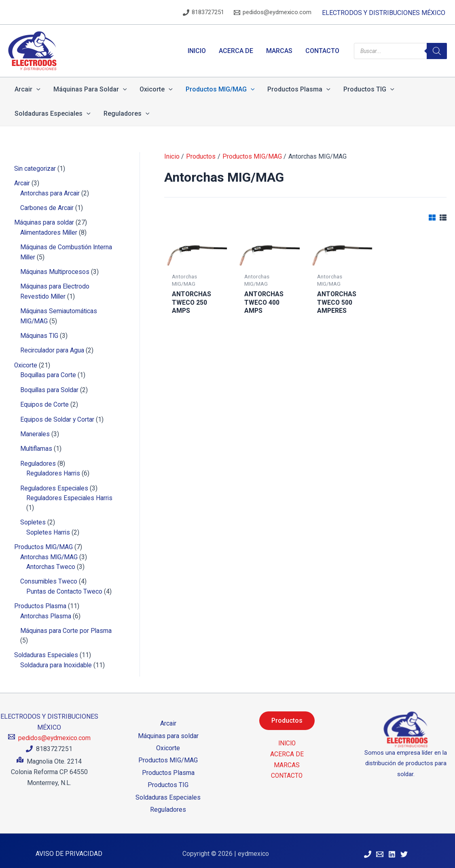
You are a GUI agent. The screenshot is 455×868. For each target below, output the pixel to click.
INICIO (287, 737)
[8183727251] (203, 13)
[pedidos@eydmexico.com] (273, 13)
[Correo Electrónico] (380, 848)
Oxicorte (168, 742)
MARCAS (287, 759)
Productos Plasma (168, 766)
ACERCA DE (287, 748)
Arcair (168, 717)
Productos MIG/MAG (168, 754)
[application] (36, 89)
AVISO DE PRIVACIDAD (69, 848)
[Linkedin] (392, 848)
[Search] (437, 51)
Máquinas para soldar (168, 729)
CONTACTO (287, 769)
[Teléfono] (368, 848)
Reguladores (168, 803)
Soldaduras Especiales (168, 791)
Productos (287, 714)
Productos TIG (168, 779)
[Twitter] (404, 848)
